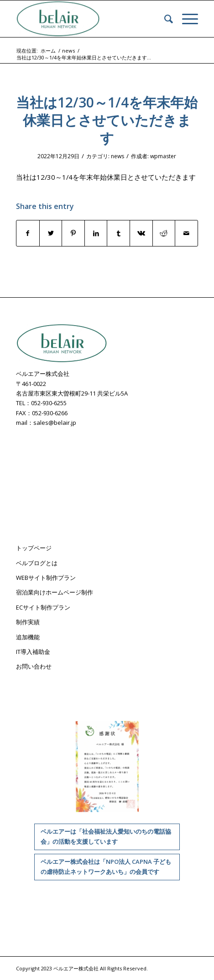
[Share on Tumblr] (118, 233)
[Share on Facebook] (28, 233)
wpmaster (163, 156)
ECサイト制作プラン (43, 607)
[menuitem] (164, 19)
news (117, 156)
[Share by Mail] (186, 233)
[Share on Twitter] (51, 233)
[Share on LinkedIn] (96, 233)
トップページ (34, 548)
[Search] (164, 19)
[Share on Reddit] (164, 233)
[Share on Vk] (141, 233)
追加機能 (28, 637)
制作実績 (28, 622)
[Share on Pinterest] (73, 233)
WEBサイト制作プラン (46, 578)
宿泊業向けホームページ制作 (55, 592)
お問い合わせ (34, 666)
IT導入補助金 (33, 652)
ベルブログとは (37, 563)
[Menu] (185, 19)
